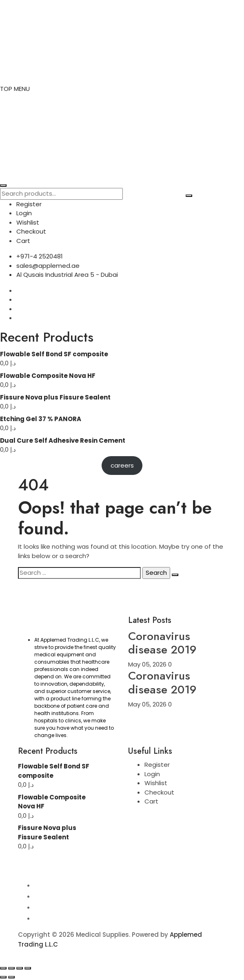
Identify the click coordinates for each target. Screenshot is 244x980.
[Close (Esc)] (28, 968)
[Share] (20, 968)
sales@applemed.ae (48, 266)
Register (29, 204)
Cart (23, 241)
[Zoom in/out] (3, 968)
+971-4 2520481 (40, 256)
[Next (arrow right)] (11, 977)
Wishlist (28, 222)
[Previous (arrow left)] (3, 977)
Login (24, 213)
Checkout (31, 231)
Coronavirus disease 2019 (162, 643)
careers (122, 465)
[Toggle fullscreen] (11, 968)
